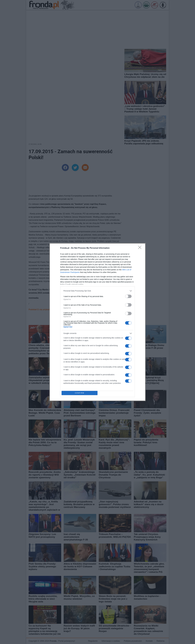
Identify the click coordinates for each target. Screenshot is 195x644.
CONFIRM (80, 393)
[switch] (128, 296)
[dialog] (97, 322)
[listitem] (97, 291)
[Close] (141, 248)
